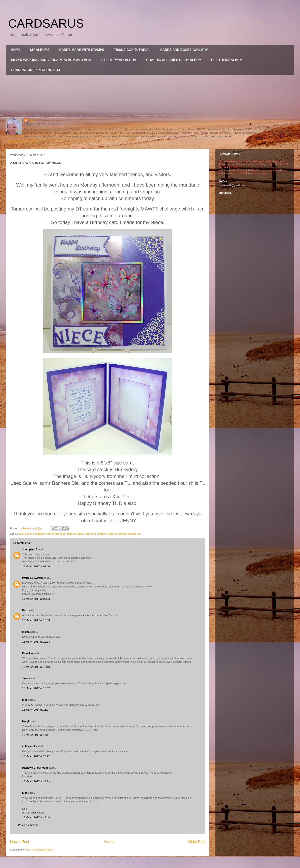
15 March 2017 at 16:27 (36, 710)
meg (25, 700)
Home (109, 842)
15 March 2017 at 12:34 (36, 642)
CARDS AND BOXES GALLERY (184, 50)
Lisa (25, 793)
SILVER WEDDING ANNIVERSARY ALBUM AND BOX (51, 60)
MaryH (26, 721)
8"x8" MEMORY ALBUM (118, 60)
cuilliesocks (30, 746)
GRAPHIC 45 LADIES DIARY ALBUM (174, 60)
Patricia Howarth (33, 578)
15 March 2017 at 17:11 (36, 735)
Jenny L (33, 120)
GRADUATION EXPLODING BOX (36, 70)
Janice (26, 678)
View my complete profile (21, 141)
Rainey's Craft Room (35, 768)
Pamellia (27, 653)
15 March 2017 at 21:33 (36, 781)
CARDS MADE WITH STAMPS (82, 50)
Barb (25, 610)
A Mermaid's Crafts (33, 813)
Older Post (197, 842)
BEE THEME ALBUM (227, 60)
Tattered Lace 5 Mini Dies (82, 534)
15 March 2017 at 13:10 (36, 667)
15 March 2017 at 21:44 (36, 817)
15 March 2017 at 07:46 (36, 566)
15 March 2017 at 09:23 (36, 599)
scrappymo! (30, 549)
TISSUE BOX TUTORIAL (132, 50)
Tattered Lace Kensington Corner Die (119, 534)
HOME (16, 50)
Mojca (26, 632)
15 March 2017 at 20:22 (36, 756)
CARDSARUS (46, 23)
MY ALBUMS (40, 50)
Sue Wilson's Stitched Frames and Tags (42, 534)
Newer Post (20, 842)
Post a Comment (28, 825)
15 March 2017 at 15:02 (36, 688)
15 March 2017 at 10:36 (36, 620)
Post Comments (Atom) (40, 850)
